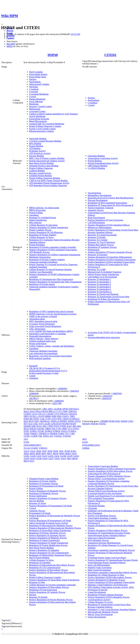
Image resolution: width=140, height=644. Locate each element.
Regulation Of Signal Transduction (44, 540)
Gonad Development (97, 592)
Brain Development (96, 218)
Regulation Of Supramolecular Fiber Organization (51, 279)
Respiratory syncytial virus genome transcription (50, 356)
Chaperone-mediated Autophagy (43, 262)
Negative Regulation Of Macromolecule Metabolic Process (55, 528)
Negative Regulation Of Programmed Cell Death (50, 506)
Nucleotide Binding (38, 139)
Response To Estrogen (98, 255)
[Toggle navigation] (2, 24)
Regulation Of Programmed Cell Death (46, 486)
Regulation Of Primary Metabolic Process (47, 533)
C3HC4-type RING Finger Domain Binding (48, 181)
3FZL (61, 451)
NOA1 (39, 426)
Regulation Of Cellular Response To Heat (106, 575)
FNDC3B (28, 419)
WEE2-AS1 (48, 436)
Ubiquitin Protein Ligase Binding (44, 166)
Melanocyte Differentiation (100, 227)
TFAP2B (94, 424)
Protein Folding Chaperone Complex (45, 126)
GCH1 (48, 419)
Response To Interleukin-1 (99, 279)
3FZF (44, 451)
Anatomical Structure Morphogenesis (104, 543)
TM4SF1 (34, 434)
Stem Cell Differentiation (99, 565)
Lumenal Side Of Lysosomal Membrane (47, 124)
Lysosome (34, 92)
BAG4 (39, 411)
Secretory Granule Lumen (40, 106)
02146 (85, 442)
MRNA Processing (37, 210)
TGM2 (27, 434)
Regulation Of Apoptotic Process (102, 247)
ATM (71, 409)
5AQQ (32, 459)
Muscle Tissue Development (100, 614)
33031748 (56, 403)
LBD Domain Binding (98, 166)
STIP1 (26, 431)
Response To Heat (37, 582)
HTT (26, 424)
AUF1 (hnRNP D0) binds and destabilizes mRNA (51, 331)
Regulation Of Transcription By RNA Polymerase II (111, 205)
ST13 (70, 429)
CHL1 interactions (37, 329)
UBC (73, 434)
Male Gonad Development (99, 570)
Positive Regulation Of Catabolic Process (47, 592)
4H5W (56, 454)
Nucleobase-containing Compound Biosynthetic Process (112, 572)
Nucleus (33, 79)
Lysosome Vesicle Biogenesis (42, 324)
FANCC (66, 416)
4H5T (44, 454)
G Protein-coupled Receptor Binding (45, 141)
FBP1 (73, 416)
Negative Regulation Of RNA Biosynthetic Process (110, 471)
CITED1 (110, 55)
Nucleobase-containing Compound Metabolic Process (111, 550)
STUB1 (41, 431)
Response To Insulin (97, 237)
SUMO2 (48, 431)
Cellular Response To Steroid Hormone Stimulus (51, 269)
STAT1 (76, 429)
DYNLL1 (33, 416)
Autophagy (34, 215)
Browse (10, 31)
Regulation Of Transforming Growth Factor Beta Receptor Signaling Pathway (109, 606)
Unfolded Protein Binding (40, 176)
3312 (26, 439)
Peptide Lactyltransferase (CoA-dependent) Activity (111, 496)
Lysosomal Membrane (39, 94)
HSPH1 (71, 421)
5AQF (74, 454)
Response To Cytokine (98, 240)
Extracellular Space (38, 77)
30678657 (33, 398)
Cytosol (33, 97)
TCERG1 (72, 431)
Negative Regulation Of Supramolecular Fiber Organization (55, 282)
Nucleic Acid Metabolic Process (102, 516)
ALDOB (58, 409)
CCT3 (59, 411)
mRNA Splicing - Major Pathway (44, 339)
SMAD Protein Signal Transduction (103, 274)
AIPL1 (51, 409)
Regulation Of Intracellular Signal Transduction (50, 530)
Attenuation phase (37, 319)
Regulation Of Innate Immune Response (105, 595)
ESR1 (59, 416)
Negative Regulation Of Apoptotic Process (48, 498)
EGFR (41, 416)
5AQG (27, 456)
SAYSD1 (41, 429)
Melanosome (35, 109)
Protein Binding (36, 146)
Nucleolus (34, 87)
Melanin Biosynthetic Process (101, 245)
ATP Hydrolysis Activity (40, 153)
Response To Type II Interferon (101, 242)
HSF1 (37, 421)
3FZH (50, 451)
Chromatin (92, 508)
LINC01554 (56, 424)
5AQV (64, 459)
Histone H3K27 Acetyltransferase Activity (106, 479)
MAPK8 (66, 424)
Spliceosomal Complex (39, 84)
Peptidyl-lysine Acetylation (100, 567)
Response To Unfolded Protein (43, 218)
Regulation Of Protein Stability (43, 235)
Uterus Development (97, 617)
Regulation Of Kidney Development (104, 299)
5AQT (51, 459)
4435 (84, 439)
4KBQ (68, 454)
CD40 (65, 411)
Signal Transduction (38, 220)
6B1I (69, 459)
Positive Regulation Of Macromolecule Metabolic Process (55, 516)
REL (79, 426)
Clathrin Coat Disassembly (41, 272)
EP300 (112, 421)
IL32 (31, 424)
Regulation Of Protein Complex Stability (47, 260)
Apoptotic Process (96, 210)
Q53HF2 (35, 448)
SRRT (65, 429)
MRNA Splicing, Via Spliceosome (44, 208)
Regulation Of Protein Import (42, 284)
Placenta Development (98, 200)
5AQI (39, 456)
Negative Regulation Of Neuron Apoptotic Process (110, 252)
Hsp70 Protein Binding (39, 558)
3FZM (67, 451)
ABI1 (45, 409)
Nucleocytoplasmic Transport (101, 208)
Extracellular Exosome (39, 119)
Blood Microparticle (38, 121)
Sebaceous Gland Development (102, 538)
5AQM (63, 456)
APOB (65, 409)
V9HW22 (43, 448)
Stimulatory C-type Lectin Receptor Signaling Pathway (112, 609)
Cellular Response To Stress (41, 237)
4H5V (50, 454)
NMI (33, 426)
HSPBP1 (63, 421)
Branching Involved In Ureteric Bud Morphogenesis (111, 198)
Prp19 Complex (36, 72)
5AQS (45, 459)
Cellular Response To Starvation (43, 225)
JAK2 (36, 424)
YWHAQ (67, 436)
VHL (40, 436)
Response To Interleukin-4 (99, 284)
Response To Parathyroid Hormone (103, 294)
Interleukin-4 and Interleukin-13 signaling (48, 334)
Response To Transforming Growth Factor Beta (109, 297)
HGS (26, 421)
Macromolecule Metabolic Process (103, 612)
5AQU (57, 459)
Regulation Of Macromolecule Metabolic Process (51, 526)
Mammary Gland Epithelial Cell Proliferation (108, 585)
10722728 (75, 34)
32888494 (62, 389)
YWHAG (58, 436)
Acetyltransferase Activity (99, 600)
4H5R (38, 454)
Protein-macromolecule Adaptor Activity (47, 161)
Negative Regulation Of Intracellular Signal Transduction (54, 580)
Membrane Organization (40, 257)
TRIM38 (53, 434)
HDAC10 (67, 419)
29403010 (75, 391)
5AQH (33, 456)
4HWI (62, 454)
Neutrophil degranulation (40, 336)
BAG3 (33, 411)
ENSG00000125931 (91, 445)
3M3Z (26, 454)
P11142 (27, 448)
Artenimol (34, 378)
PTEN (56, 426)
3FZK (56, 451)
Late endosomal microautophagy (43, 353)
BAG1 (76, 409)
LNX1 (131, 421)
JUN (41, 424)
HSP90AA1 (45, 421)
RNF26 (33, 429)
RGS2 (26, 429)
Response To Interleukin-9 (99, 289)
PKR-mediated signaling (40, 358)
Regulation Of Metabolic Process (44, 493)
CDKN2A (72, 411)
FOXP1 (36, 419)
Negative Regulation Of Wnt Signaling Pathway (109, 225)
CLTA (34, 414)
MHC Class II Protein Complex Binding (47, 158)
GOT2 (54, 419)
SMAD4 (86, 424)
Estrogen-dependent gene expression (104, 337)
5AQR (39, 459)
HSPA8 (53, 55)
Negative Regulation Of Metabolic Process (48, 538)
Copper (32, 376)
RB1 (75, 426)
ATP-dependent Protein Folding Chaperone (48, 185)
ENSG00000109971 (33, 445)
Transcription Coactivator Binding (103, 466)
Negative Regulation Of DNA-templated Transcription (53, 250)
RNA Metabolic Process (98, 540)
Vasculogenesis (94, 193)
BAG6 (45, 411)
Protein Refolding (37, 245)
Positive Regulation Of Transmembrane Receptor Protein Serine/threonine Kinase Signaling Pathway (113, 561)
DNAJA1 (64, 414)
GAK (42, 419)
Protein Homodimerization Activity (103, 163)
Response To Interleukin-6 (99, 287)
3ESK (39, 451)
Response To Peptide (38, 597)
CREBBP (104, 421)
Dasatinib (33, 366)
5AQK (51, 456)
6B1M (75, 459)
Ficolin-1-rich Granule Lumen (42, 129)
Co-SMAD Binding (96, 168)
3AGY (27, 451)
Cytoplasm (34, 89)
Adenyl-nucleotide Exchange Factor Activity (49, 523)
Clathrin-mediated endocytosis (43, 341)
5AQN (70, 456)
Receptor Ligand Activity (40, 173)
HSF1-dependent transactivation (43, 321)
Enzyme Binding (37, 156)
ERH (54, 416)
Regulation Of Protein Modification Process (48, 545)
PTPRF (63, 426)
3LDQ (73, 451)
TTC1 (67, 434)
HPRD (10, 46)
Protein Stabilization (38, 496)
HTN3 (78, 421)
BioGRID (11, 44)
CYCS (57, 414)
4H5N (32, 454)
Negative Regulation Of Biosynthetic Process (49, 587)
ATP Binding (35, 148)
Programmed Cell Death (40, 513)
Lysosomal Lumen (37, 111)
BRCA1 (52, 411)
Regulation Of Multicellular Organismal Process (50, 555)
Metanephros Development (100, 195)
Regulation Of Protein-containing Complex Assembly (53, 247)
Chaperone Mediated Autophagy (43, 351)
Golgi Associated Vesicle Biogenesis (45, 326)
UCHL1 (27, 436)
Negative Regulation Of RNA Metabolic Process (109, 476)
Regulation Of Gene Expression (43, 590)
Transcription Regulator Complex (102, 518)
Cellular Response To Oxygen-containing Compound (52, 585)
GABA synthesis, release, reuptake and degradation (52, 346)
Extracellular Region (38, 74)
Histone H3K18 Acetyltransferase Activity (106, 491)
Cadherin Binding (37, 171)
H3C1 (60, 419)
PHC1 (45, 426)
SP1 (60, 429)
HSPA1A (55, 421)
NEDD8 (27, 426)
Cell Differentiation (96, 223)
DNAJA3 (73, 414)
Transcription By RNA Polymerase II (104, 474)
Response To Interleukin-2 (99, 282)
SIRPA (48, 429)
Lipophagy (34, 348)
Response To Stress (38, 503)
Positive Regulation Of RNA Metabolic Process (109, 597)
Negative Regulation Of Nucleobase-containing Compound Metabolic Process (109, 482)
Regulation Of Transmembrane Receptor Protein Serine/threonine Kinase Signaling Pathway (109, 534)
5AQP (26, 459)
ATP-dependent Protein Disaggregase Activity (49, 183)
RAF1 (69, 426)
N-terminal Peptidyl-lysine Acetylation (105, 493)
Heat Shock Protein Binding (41, 163)
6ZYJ (32, 461)
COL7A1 (42, 414)
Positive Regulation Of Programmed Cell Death (50, 521)
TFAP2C (102, 424)
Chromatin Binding (96, 156)
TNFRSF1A (44, 434)
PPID (51, 426)
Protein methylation (38, 344)
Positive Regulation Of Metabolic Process (47, 491)
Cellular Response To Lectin (100, 602)
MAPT (73, 424)
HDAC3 (76, 419)
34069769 (117, 393)
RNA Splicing (35, 223)
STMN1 (33, 431)
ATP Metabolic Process (39, 252)
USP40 (34, 436)
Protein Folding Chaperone (41, 168)
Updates (10, 38)
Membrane (34, 104)
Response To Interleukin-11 (100, 292)
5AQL (57, 456)
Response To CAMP (97, 269)
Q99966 (86, 448)
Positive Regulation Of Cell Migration (46, 232)
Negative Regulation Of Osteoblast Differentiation (110, 257)
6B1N (26, 461)
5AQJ (45, 456)
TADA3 (64, 431)
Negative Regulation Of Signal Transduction (49, 227)
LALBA (47, 424)
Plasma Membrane (37, 99)
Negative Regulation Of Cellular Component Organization (55, 255)
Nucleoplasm (35, 82)
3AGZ (33, 451)
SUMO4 (56, 431)
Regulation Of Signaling (40, 563)
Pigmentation (94, 250)
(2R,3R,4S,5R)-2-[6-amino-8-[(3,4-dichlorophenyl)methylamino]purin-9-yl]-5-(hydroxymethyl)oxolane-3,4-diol (48, 371)
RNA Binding (35, 143)
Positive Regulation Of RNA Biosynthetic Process (110, 577)
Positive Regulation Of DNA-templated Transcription (111, 262)
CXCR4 (50, 414)
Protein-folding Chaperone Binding (45, 178)
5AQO (76, 456)
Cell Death (34, 518)
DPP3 (26, 416)
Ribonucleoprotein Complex (42, 131)
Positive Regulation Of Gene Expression (106, 220)
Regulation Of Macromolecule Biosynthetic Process (52, 565)
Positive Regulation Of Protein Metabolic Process (51, 600)
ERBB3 (48, 416)
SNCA (54, 429)
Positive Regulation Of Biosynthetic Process (49, 570)
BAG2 (27, 411)
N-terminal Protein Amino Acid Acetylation (107, 558)
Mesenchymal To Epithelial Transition (105, 272)
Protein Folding (36, 213)
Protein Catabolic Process (40, 230)
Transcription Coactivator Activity (103, 158)
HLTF (31, 421)
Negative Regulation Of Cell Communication (49, 553)
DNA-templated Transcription (101, 498)
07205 (26, 442)
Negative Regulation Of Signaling (44, 550)
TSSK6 (61, 434)
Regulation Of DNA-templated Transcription (107, 203)
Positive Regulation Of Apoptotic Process (47, 535)
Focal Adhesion (36, 101)
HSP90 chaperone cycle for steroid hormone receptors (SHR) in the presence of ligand (53, 315)
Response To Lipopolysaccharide (102, 235)
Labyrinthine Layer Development (102, 277)
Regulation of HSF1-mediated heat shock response (51, 311)
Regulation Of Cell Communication (45, 567)
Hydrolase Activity (37, 151)
